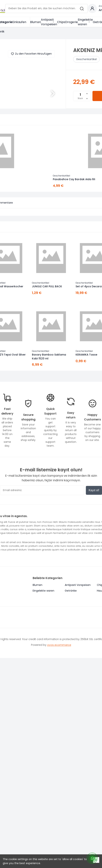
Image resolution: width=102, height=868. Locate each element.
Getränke (71, 591)
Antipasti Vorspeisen (49, 22)
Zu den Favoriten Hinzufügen (31, 54)
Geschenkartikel (86, 59)
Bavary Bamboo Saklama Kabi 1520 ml (49, 356)
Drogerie (71, 22)
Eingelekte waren (85, 22)
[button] (53, 93)
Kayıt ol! (94, 490)
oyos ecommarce (59, 645)
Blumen (35, 22)
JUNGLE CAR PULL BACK (47, 286)
